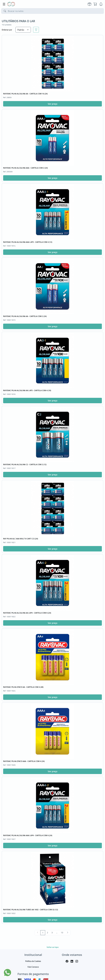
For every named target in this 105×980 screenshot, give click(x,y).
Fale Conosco (33, 967)
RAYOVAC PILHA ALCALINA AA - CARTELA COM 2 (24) (25, 316)
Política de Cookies (33, 961)
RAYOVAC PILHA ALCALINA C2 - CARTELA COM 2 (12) (25, 464)
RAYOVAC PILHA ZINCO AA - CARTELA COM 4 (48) (23, 687)
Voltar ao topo (53, 947)
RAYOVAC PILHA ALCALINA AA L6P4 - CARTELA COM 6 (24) (27, 613)
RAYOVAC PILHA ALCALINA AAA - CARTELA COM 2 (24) (25, 168)
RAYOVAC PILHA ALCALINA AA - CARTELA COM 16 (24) (25, 94)
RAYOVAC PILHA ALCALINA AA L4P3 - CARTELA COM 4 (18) (27, 390)
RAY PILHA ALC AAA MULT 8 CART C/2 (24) (21, 539)
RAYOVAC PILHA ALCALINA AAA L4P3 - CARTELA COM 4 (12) (28, 242)
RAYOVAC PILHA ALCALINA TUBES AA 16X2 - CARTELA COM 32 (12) (31, 910)
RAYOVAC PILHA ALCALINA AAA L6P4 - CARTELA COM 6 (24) (28, 835)
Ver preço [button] (52, 104)
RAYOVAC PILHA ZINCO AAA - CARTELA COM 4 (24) (24, 761)
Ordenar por (7, 30)
